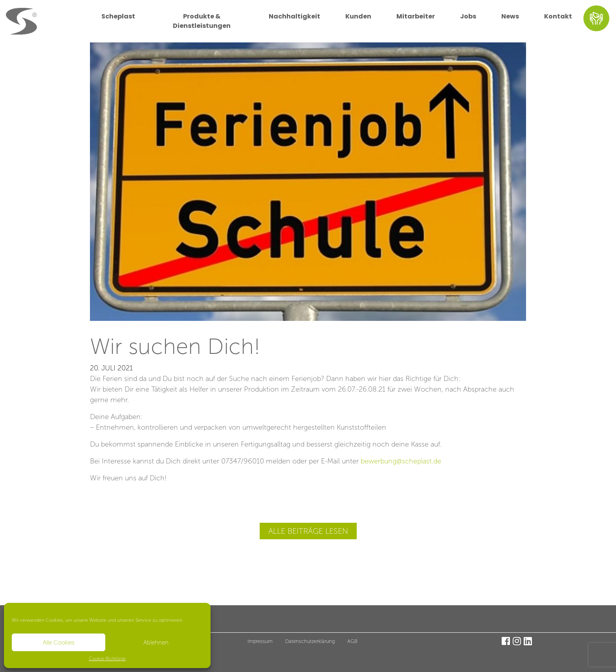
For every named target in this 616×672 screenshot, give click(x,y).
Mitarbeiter (416, 16)
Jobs (468, 16)
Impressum (260, 641)
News (510, 16)
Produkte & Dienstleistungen (202, 21)
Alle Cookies (59, 643)
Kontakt (558, 16)
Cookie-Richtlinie (107, 659)
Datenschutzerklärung (310, 641)
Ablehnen (156, 643)
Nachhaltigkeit (294, 16)
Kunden (358, 16)
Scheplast (118, 16)
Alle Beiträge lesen (308, 531)
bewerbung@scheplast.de (401, 461)
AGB (352, 641)
